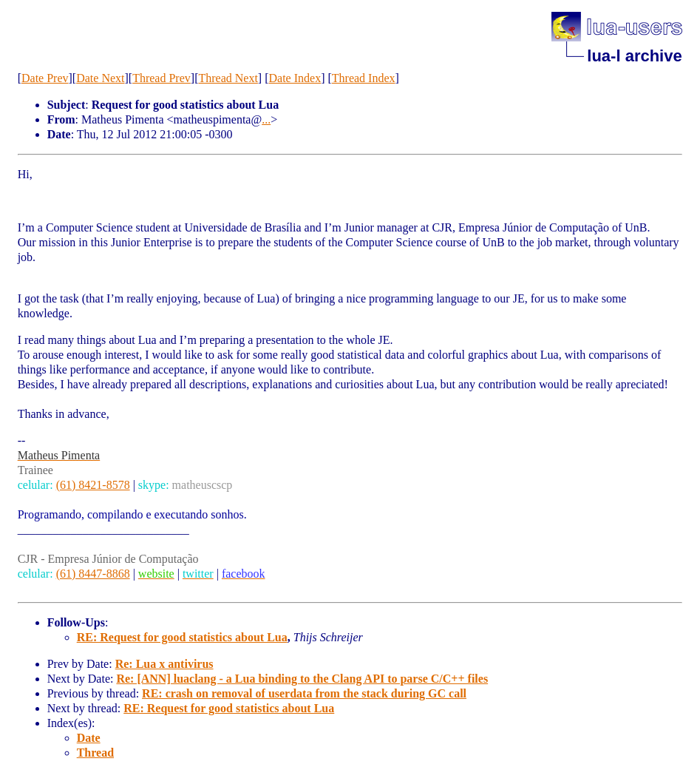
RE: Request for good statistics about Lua (182, 637)
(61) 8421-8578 (93, 485)
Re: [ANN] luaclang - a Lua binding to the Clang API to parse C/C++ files (302, 679)
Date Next (100, 78)
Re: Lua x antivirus (164, 664)
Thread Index (364, 78)
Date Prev (45, 78)
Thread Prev (162, 78)
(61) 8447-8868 (93, 574)
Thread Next (228, 78)
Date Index (295, 78)
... (266, 119)
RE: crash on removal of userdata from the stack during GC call (304, 693)
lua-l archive (634, 56)
